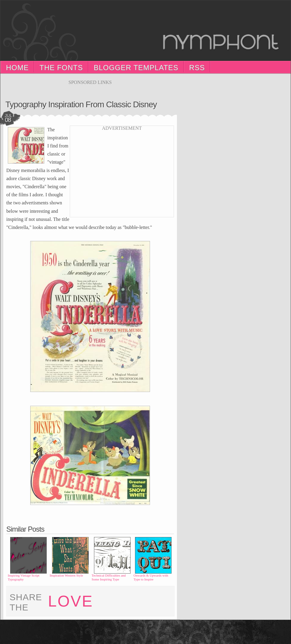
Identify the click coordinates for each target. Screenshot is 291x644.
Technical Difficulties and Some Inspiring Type (109, 577)
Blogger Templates (136, 68)
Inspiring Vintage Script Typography (24, 577)
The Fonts (61, 68)
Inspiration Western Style (66, 575)
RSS (197, 68)
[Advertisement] (90, 87)
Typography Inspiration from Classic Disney (81, 104)
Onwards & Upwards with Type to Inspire (151, 577)
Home (17, 68)
